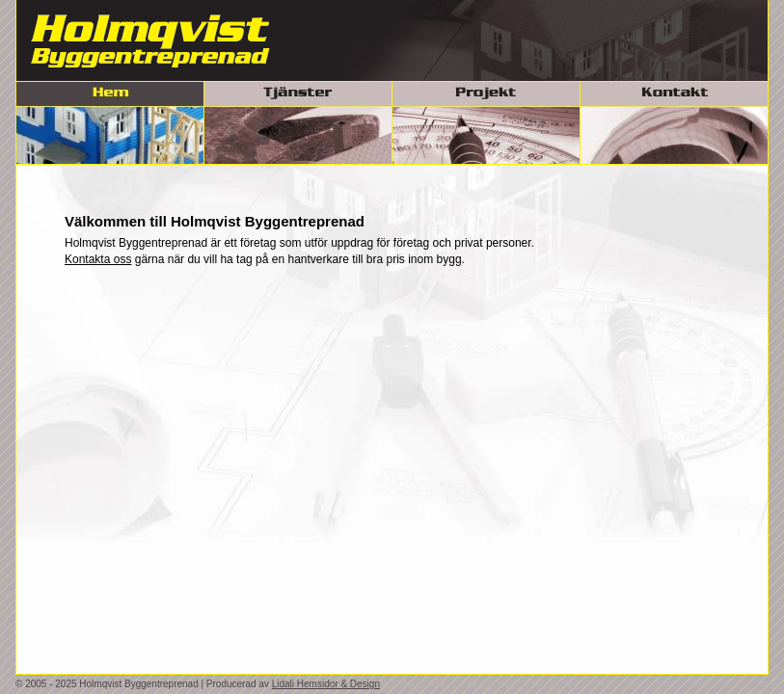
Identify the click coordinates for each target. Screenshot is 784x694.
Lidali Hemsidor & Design (326, 684)
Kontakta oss (98, 259)
